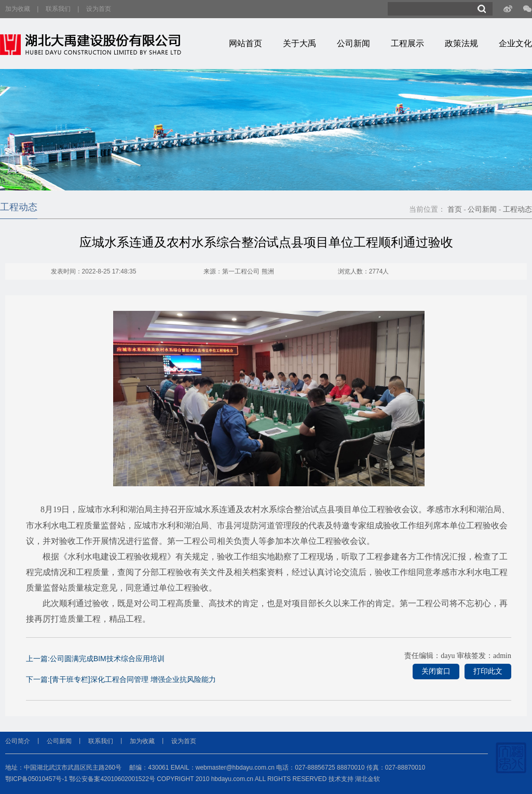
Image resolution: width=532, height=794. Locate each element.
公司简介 (18, 741)
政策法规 (461, 43)
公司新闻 (353, 43)
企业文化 (515, 43)
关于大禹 (299, 43)
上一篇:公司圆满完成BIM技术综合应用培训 (95, 659)
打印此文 (488, 671)
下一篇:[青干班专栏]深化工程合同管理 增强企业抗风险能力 (121, 679)
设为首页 (99, 9)
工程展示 (407, 43)
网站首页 (245, 43)
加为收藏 (18, 9)
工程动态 (517, 209)
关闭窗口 (436, 671)
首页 (455, 209)
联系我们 (58, 9)
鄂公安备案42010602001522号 (112, 779)
